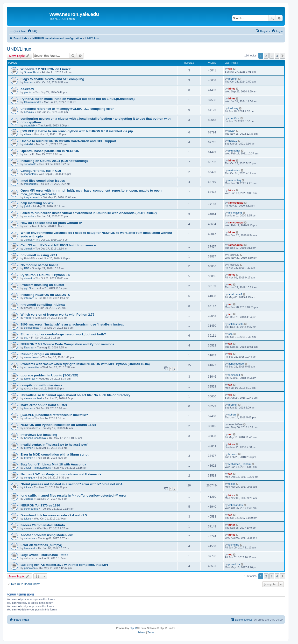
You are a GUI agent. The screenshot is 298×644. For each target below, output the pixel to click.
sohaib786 (30, 164)
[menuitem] (32, 31)
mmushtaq (30, 184)
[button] (283, 56)
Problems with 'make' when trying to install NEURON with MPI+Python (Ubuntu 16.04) (85, 364)
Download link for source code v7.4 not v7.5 (54, 515)
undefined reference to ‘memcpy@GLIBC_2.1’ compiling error (67, 109)
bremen (29, 82)
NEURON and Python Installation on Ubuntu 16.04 (58, 425)
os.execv (27, 89)
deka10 (28, 144)
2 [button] (266, 56)
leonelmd (30, 548)
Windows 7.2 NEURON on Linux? (46, 69)
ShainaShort (32, 72)
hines (232, 89)
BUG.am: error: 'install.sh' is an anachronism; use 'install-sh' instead (72, 324)
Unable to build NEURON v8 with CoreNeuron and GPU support (68, 141)
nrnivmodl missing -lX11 (39, 255)
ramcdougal (236, 203)
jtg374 (28, 288)
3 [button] (272, 56)
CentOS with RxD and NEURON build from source (58, 245)
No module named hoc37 (39, 265)
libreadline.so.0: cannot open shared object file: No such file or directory (75, 395)
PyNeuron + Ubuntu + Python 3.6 (45, 275)
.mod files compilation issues (43, 181)
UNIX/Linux (19, 49)
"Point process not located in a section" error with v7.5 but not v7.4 (71, 484)
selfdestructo (32, 328)
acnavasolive (32, 367)
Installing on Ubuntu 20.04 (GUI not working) (54, 161)
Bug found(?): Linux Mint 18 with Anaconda (53, 464)
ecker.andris (31, 509)
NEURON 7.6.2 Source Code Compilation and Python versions (67, 344)
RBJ (27, 268)
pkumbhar (234, 151)
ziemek (28, 240)
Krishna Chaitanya (35, 438)
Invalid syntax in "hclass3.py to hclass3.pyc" (54, 445)
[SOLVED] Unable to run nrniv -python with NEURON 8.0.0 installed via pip (77, 131)
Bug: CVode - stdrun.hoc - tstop (44, 555)
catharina (30, 538)
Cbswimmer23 (33, 102)
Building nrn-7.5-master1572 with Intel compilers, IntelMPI (64, 565)
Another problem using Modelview (46, 535)
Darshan (29, 347)
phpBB (133, 628)
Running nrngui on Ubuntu (41, 354)
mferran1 (29, 298)
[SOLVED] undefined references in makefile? (54, 415)
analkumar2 (235, 294)
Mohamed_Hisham (240, 464)
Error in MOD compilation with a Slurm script (54, 454)
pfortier (28, 92)
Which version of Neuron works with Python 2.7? (57, 315)
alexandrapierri (33, 398)
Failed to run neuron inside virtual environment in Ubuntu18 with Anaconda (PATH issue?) (89, 213)
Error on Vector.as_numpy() (41, 545)
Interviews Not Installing (39, 435)
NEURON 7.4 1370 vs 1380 (40, 505)
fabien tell (30, 379)
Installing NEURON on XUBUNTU (46, 295)
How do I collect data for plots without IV (51, 223)
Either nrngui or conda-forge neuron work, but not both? (63, 334)
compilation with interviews (41, 385)
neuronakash (32, 357)
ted (231, 69)
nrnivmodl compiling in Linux (43, 305)
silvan (28, 134)
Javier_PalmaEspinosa (38, 468)
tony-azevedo (32, 197)
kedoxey (29, 112)
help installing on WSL (38, 203)
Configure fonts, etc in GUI (41, 171)
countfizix (30, 125)
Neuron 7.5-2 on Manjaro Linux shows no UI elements (61, 474)
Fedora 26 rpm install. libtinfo (43, 525)
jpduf (27, 206)
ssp (26, 338)
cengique (30, 478)
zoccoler (29, 216)
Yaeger (28, 318)
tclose (28, 487)
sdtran (28, 418)
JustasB (29, 499)
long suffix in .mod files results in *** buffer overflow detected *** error (74, 495)
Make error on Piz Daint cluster (44, 405)
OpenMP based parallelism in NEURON (50, 151)
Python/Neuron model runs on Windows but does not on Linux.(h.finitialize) (78, 99)
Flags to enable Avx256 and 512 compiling (52, 79)
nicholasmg (235, 213)
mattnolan (30, 174)
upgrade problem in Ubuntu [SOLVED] (49, 375)
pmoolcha (30, 568)
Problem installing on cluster (42, 285)
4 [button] (277, 56)
